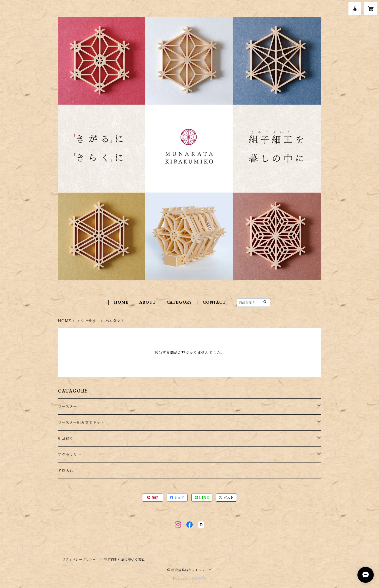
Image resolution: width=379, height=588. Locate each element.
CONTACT (214, 302)
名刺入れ (66, 471)
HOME (121, 302)
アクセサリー (88, 321)
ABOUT (148, 302)
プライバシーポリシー (79, 559)
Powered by (190, 578)
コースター (68, 406)
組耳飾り (66, 439)
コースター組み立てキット (81, 423)
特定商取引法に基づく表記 (124, 559)
